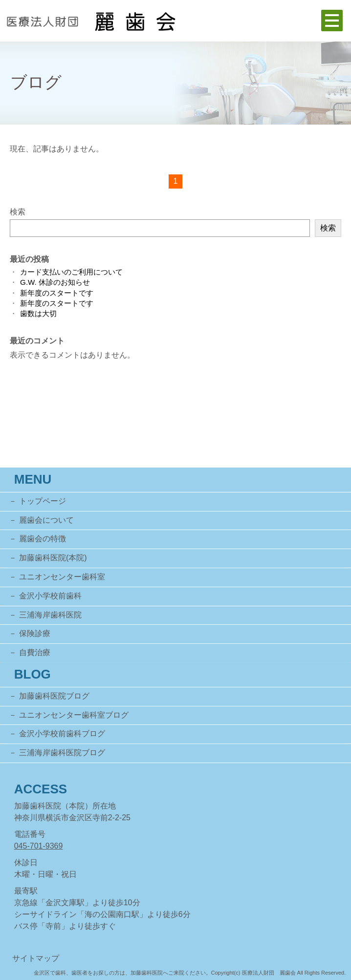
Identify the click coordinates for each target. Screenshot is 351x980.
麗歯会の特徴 (43, 539)
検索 (18, 212)
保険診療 (35, 633)
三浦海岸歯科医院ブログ (62, 753)
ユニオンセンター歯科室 (62, 577)
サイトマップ (36, 958)
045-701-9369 (39, 846)
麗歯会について (46, 520)
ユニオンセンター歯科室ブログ (74, 715)
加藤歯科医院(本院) (53, 558)
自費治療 (35, 652)
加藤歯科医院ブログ (54, 696)
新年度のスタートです (57, 293)
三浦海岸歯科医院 (50, 615)
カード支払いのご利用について (71, 272)
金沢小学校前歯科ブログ (62, 734)
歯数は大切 (38, 313)
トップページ (43, 501)
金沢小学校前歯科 (50, 596)
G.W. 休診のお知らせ (55, 282)
